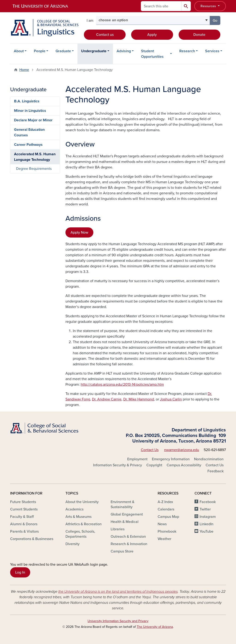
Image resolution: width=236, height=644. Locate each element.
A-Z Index (165, 502)
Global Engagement (127, 514)
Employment (137, 459)
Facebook (208, 502)
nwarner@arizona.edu (182, 450)
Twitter (205, 509)
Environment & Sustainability (122, 504)
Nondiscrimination (209, 459)
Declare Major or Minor (33, 120)
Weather (164, 539)
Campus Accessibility (184, 465)
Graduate (63, 51)
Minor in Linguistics (30, 111)
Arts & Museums (78, 517)
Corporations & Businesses (32, 539)
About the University (82, 502)
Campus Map (168, 517)
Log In (20, 572)
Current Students (24, 509)
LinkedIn (206, 524)
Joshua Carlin (171, 399)
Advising (124, 51)
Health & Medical (125, 522)
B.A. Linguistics (27, 101)
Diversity (72, 544)
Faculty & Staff (22, 517)
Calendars (166, 509)
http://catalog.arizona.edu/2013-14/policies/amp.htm (122, 385)
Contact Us (150, 450)
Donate (199, 35)
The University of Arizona (155, 627)
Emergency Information (171, 459)
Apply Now (79, 232)
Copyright (154, 465)
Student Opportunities (152, 54)
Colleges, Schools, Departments (80, 534)
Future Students (23, 502)
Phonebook (167, 531)
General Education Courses (29, 132)
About (19, 51)
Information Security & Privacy (118, 465)
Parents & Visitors (24, 531)
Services (212, 51)
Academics (74, 509)
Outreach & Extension (128, 537)
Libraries (118, 529)
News (162, 524)
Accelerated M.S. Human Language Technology (35, 157)
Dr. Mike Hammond (139, 399)
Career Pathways (28, 145)
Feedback (215, 471)
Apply (152, 35)
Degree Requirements (34, 169)
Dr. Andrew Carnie (107, 399)
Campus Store (122, 551)
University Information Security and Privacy (118, 621)
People (40, 51)
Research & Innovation (129, 544)
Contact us (105, 35)
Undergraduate (94, 51)
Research (187, 51)
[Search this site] (161, 6)
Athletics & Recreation (84, 524)
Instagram (208, 517)
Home (24, 70)
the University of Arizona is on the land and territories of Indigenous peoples (118, 592)
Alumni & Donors (24, 524)
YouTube (206, 531)
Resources (209, 6)
